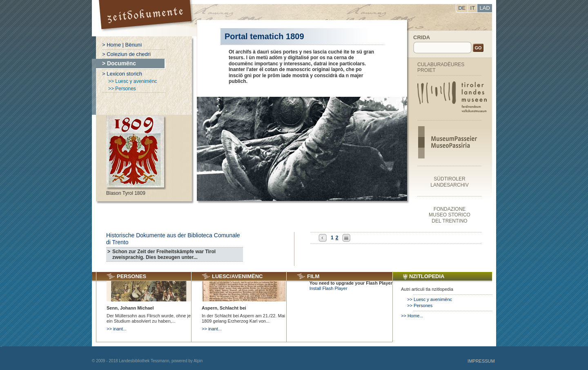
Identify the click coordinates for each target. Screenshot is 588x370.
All (346, 238)
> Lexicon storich (122, 74)
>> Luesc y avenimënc (133, 81)
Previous (323, 238)
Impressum (481, 361)
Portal (146, 18)
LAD (485, 8)
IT (473, 8)
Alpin (198, 361)
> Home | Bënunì (122, 45)
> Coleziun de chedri (126, 54)
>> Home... (412, 316)
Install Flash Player (329, 288)
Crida (422, 37)
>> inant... (117, 329)
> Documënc (119, 63)
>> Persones (122, 89)
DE (462, 8)
